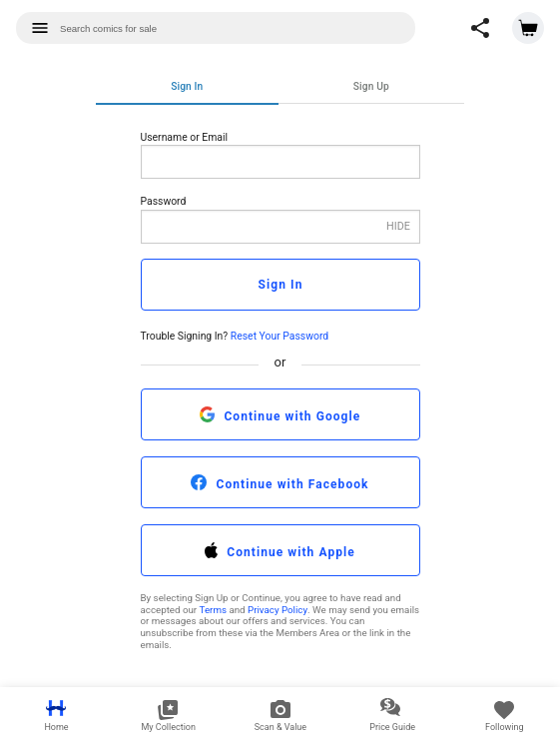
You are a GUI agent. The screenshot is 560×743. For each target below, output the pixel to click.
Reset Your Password (280, 336)
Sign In (187, 86)
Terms (213, 610)
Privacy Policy (278, 610)
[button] (480, 28)
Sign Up (371, 86)
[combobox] (216, 28)
